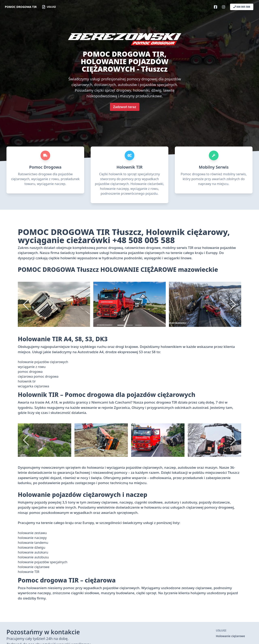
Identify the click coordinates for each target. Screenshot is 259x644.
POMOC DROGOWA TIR (21, 7)
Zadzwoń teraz (125, 107)
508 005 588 (242, 7)
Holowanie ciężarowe (230, 636)
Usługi (49, 7)
